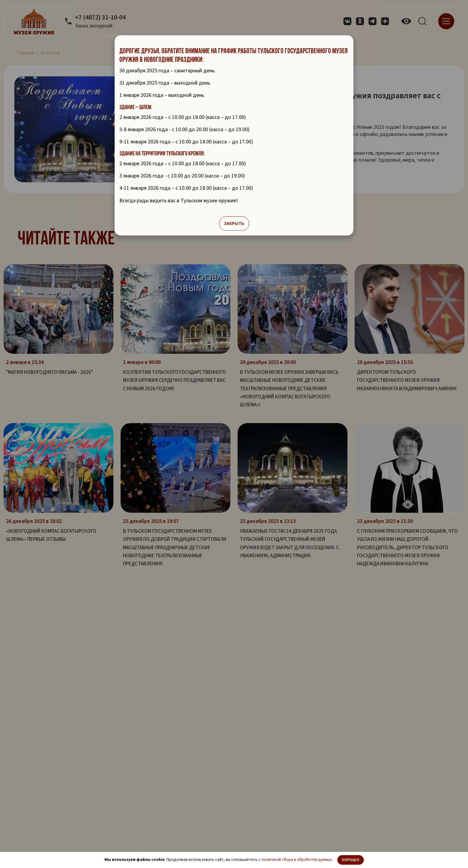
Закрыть (234, 224)
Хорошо (351, 860)
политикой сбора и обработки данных (297, 860)
